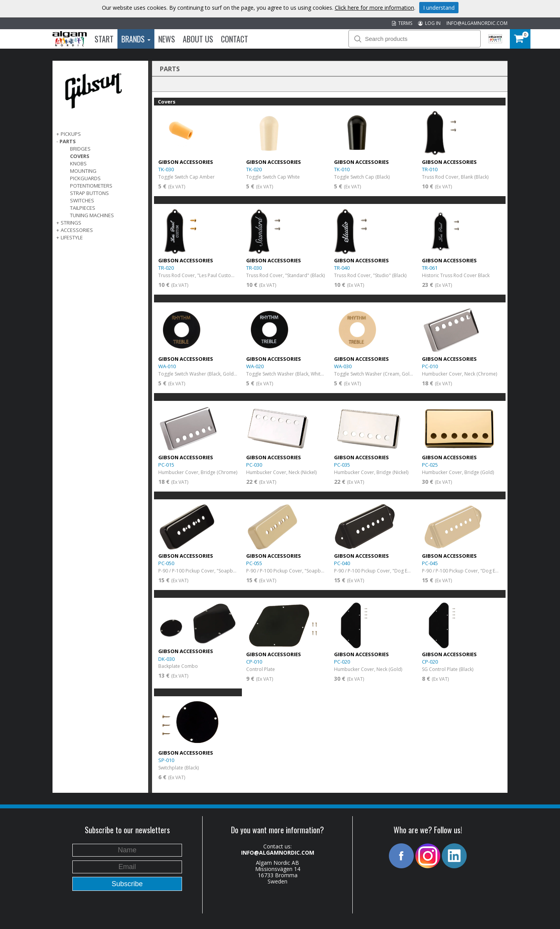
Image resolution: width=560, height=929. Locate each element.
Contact (234, 39)
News (167, 39)
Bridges (80, 149)
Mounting (83, 171)
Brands (136, 39)
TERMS (402, 23)
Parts (68, 141)
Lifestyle (72, 237)
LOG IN (429, 23)
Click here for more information (374, 8)
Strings (71, 223)
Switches (82, 200)
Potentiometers (91, 186)
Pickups (71, 134)
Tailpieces (83, 208)
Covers (80, 156)
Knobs (78, 163)
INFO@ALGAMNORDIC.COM (477, 23)
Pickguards (85, 178)
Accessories (77, 230)
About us (198, 39)
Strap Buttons (89, 193)
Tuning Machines (92, 215)
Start (104, 39)
